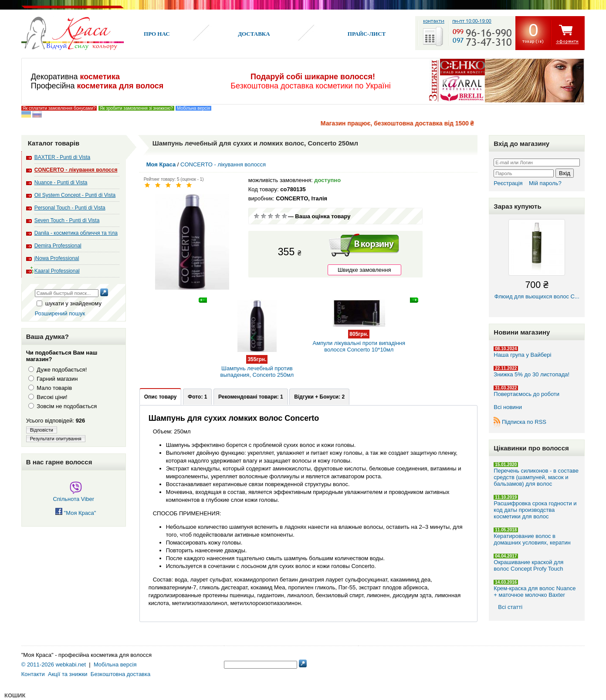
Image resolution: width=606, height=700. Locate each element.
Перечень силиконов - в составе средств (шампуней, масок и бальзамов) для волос (536, 477)
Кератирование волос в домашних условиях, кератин (532, 539)
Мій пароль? (545, 183)
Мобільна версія (193, 108)
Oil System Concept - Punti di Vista (75, 195)
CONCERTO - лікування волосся (76, 170)
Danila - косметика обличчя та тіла (76, 233)
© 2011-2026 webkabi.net (54, 664)
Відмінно (284, 216)
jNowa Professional (57, 258)
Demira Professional (58, 246)
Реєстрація (508, 183)
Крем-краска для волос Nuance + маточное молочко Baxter (535, 592)
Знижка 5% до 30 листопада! (532, 374)
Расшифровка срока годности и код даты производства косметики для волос (535, 510)
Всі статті (510, 607)
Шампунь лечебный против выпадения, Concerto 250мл (257, 362)
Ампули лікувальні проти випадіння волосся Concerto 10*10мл (359, 337)
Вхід (565, 173)
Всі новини (508, 407)
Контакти (33, 674)
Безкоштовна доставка (120, 674)
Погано (264, 216)
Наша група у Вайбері (522, 355)
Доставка (254, 34)
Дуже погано (257, 216)
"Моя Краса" (76, 513)
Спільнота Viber (73, 496)
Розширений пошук (60, 313)
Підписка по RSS (524, 422)
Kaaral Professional (57, 271)
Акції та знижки (68, 674)
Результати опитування (56, 439)
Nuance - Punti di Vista (61, 183)
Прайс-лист (367, 34)
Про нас (157, 34)
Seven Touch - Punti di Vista (67, 220)
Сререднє (271, 216)
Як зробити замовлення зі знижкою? (136, 108)
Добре (278, 216)
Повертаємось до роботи (526, 394)
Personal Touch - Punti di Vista (70, 208)
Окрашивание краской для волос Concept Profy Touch (528, 565)
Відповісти (42, 430)
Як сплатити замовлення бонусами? (59, 108)
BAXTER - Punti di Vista (63, 157)
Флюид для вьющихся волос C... (537, 259)
